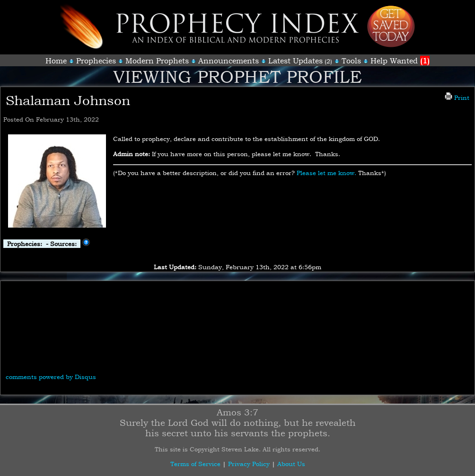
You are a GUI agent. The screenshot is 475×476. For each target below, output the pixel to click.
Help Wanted (400, 61)
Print (457, 97)
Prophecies (96, 61)
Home (56, 61)
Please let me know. (326, 173)
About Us (291, 464)
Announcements (229, 61)
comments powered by (51, 377)
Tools (351, 61)
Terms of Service (195, 464)
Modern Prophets (157, 61)
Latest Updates (295, 61)
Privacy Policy (249, 464)
